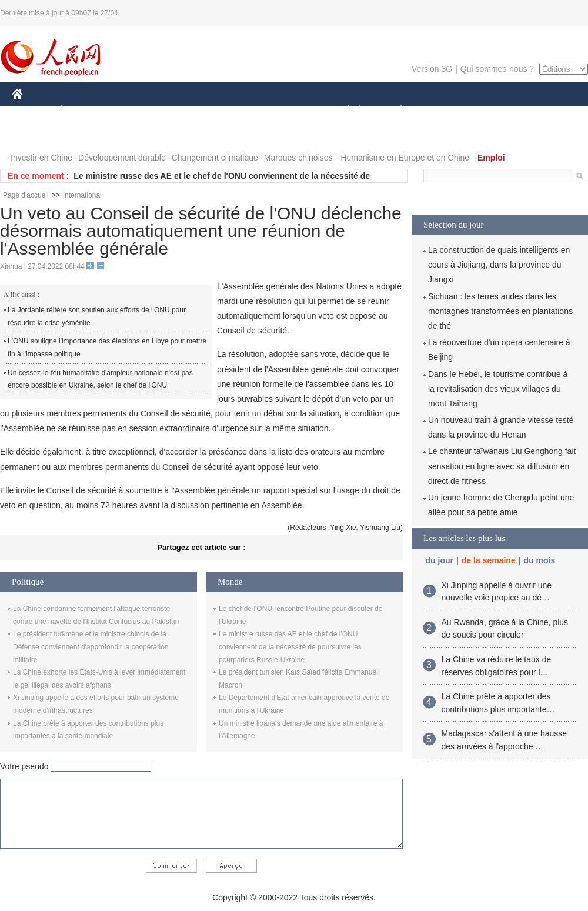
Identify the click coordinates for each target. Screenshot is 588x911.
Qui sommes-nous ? (497, 69)
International (82, 195)
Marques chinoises (298, 158)
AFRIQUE (186, 111)
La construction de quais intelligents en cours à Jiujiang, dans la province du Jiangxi (499, 265)
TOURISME (492, 111)
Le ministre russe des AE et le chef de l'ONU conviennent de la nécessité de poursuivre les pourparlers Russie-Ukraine (290, 647)
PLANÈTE (395, 111)
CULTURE (290, 111)
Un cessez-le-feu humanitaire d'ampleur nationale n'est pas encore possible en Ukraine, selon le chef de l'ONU (100, 379)
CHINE (32, 111)
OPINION (547, 111)
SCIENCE (238, 111)
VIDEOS (83, 134)
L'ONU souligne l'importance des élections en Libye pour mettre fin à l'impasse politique (107, 348)
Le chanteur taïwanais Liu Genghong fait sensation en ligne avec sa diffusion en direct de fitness (502, 466)
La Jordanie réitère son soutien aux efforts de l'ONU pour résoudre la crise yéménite (97, 316)
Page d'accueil (26, 195)
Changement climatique (215, 158)
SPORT (442, 111)
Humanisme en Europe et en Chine (405, 158)
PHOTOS (36, 134)
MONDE (137, 111)
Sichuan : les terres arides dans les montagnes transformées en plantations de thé (500, 311)
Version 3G (432, 69)
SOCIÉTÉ (343, 111)
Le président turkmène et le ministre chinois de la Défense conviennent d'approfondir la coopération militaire (91, 647)
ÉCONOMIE (83, 111)
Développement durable (122, 158)
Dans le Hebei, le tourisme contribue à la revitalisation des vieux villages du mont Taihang (498, 389)
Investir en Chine (41, 158)
